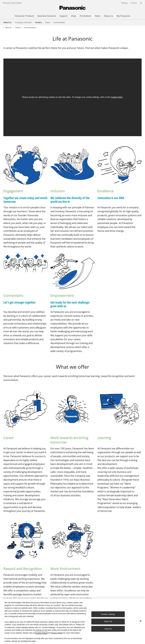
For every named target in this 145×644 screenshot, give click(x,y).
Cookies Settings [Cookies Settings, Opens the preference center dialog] (108, 614)
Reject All (108, 621)
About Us (7, 22)
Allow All (108, 629)
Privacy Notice (57, 633)
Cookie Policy (117, 97)
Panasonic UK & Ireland (12, 3)
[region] (72, 621)
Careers (18, 28)
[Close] (140, 621)
